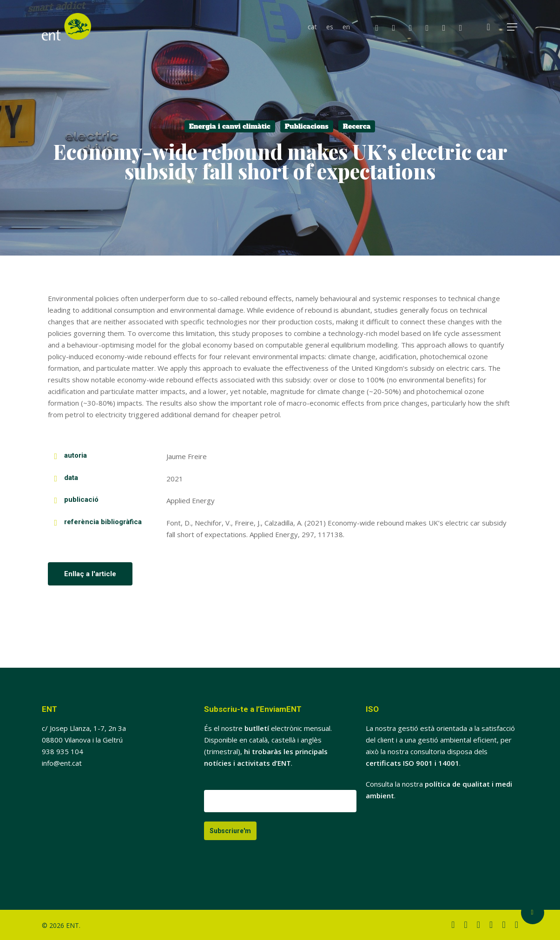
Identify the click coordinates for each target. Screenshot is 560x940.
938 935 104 (63, 751)
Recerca (357, 126)
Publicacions (307, 126)
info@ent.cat (62, 763)
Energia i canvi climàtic (230, 126)
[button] (513, 27)
